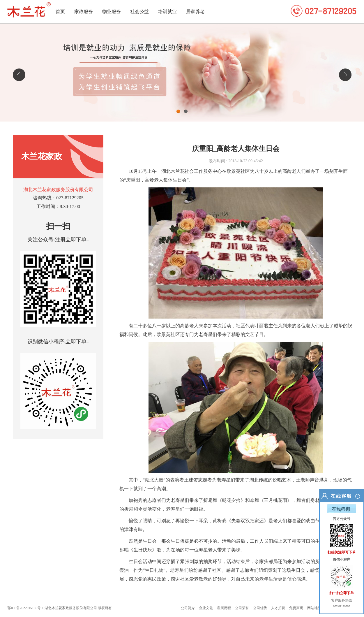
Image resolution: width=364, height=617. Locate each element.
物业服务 (112, 12)
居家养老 (195, 12)
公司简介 (188, 608)
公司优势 (260, 608)
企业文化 (206, 608)
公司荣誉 (242, 608)
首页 (60, 12)
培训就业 (167, 12)
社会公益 (139, 12)
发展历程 (224, 608)
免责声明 (296, 608)
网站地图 (314, 608)
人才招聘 (278, 608)
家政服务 (84, 12)
